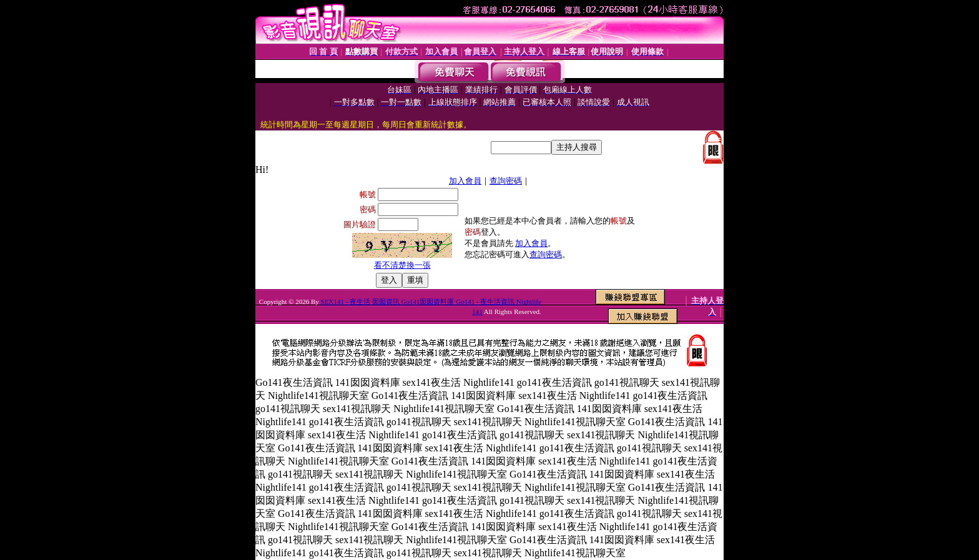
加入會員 (465, 181)
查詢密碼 (506, 181)
